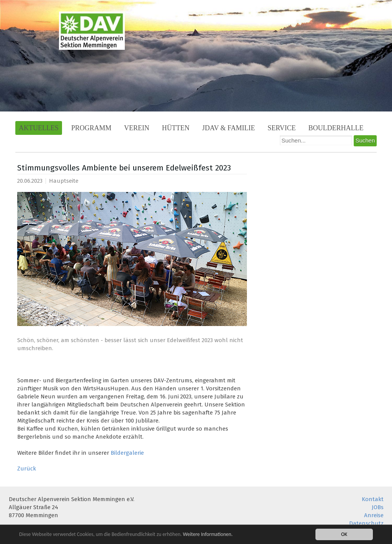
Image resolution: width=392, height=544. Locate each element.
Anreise (374, 515)
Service (282, 128)
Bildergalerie (127, 453)
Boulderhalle (336, 128)
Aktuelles (39, 128)
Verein (137, 128)
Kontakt (373, 499)
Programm (91, 128)
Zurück (27, 469)
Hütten (176, 128)
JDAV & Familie (229, 128)
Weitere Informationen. (208, 535)
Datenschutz (366, 523)
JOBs (378, 507)
